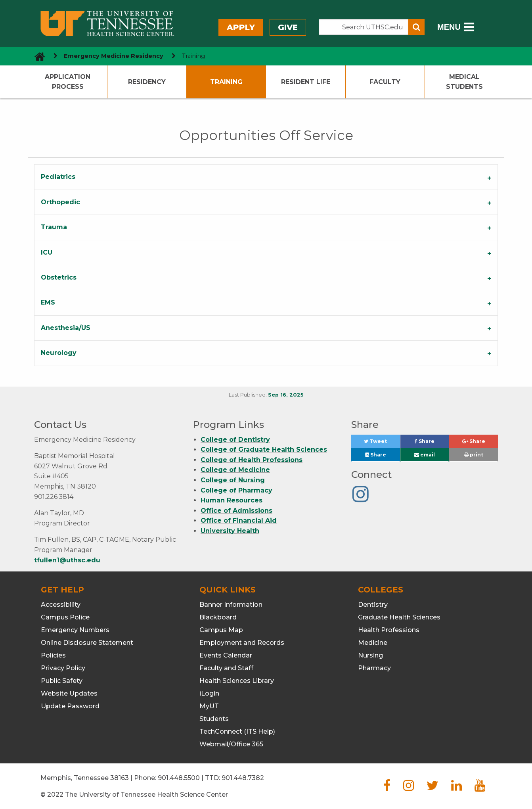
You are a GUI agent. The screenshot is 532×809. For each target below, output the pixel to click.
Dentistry (373, 605)
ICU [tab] (47, 252)
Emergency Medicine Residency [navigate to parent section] (114, 56)
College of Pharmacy (236, 490)
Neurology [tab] (59, 353)
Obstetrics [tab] (59, 277)
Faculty (385, 82)
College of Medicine (235, 470)
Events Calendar (226, 655)
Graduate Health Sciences (399, 617)
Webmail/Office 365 (231, 744)
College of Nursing (233, 480)
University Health (230, 531)
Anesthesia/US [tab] (66, 328)
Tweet (382, 443)
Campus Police (65, 617)
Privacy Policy (63, 668)
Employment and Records (242, 643)
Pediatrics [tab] (58, 177)
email (425, 455)
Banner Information (231, 605)
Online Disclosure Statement (87, 643)
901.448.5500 (179, 778)
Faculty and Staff (226, 668)
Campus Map (221, 630)
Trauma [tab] (54, 227)
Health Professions (389, 630)
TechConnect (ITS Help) (237, 731)
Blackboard (218, 617)
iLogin (209, 693)
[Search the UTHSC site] (364, 27)
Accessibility (61, 605)
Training (226, 82)
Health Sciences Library (237, 681)
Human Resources (232, 500)
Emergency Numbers (75, 630)
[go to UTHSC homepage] (37, 56)
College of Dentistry (235, 440)
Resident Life (306, 82)
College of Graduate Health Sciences (264, 450)
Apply (241, 27)
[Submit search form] (416, 27)
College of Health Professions (252, 460)
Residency (147, 82)
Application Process (68, 82)
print (474, 455)
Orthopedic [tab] (60, 202)
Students (214, 719)
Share (432, 443)
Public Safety (62, 681)
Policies (53, 655)
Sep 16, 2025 (286, 395)
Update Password (70, 706)
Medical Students (464, 82)
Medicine (373, 643)
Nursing (370, 655)
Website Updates (69, 693)
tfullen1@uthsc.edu (67, 560)
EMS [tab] (48, 302)
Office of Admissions (236, 511)
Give (288, 27)
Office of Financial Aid (239, 520)
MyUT (209, 706)
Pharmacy (374, 668)
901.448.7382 (243, 778)
